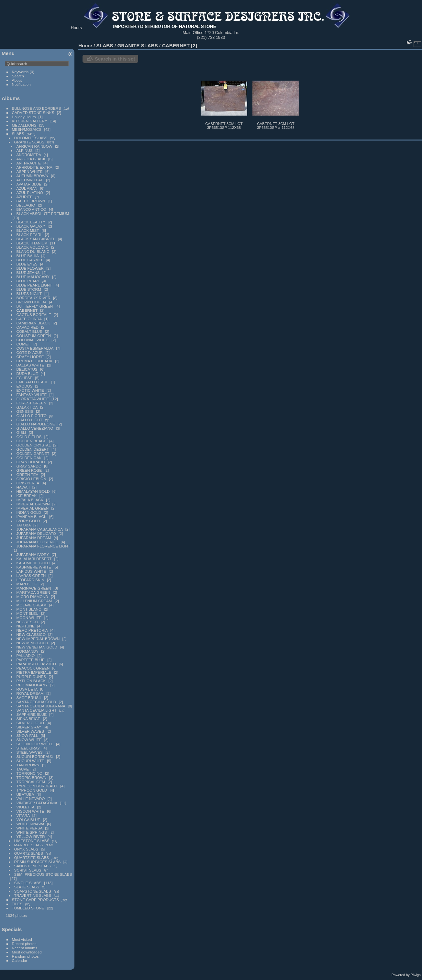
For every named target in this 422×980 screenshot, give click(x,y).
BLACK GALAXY (31, 226)
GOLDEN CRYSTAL (34, 445)
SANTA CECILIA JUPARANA (41, 706)
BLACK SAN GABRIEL (36, 239)
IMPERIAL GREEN (33, 508)
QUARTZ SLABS (29, 853)
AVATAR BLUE (29, 184)
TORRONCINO (29, 773)
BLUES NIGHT (29, 293)
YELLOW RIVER (31, 836)
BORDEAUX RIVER (33, 298)
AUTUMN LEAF (30, 180)
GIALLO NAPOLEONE (36, 424)
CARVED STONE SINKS (33, 113)
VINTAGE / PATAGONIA (37, 803)
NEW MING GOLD (32, 643)
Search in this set (115, 59)
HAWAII (23, 487)
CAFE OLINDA (29, 319)
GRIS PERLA (28, 483)
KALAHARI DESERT (34, 559)
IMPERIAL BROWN (33, 504)
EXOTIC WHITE (30, 390)
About (17, 80)
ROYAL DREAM (30, 693)
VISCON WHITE (30, 811)
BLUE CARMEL (30, 260)
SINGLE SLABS (28, 883)
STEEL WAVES (30, 752)
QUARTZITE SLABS (32, 857)
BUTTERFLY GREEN (35, 306)
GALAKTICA (27, 407)
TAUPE (23, 769)
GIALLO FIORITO (32, 416)
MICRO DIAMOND (32, 597)
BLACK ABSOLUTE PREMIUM (43, 214)
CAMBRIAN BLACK (33, 323)
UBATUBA (25, 794)
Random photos (25, 956)
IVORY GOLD (28, 521)
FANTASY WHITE (32, 394)
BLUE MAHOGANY (33, 277)
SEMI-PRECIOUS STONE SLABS (43, 874)
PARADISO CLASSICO (36, 664)
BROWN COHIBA (32, 302)
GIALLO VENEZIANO (35, 428)
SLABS (18, 134)
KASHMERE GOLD (33, 563)
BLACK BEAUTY (31, 222)
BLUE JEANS (28, 272)
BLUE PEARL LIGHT (34, 285)
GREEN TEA (27, 474)
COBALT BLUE (29, 331)
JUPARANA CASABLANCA (40, 529)
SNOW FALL (27, 735)
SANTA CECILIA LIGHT (37, 710)
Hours (76, 28)
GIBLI (21, 432)
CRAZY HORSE (30, 357)
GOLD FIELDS (29, 437)
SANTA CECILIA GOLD (36, 702)
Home (85, 45)
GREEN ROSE (29, 470)
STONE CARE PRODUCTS (36, 900)
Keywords (20, 72)
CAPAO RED (28, 327)
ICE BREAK (27, 496)
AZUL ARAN (27, 188)
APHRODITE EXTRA (34, 167)
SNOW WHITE (29, 740)
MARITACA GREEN (33, 592)
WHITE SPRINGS (32, 832)
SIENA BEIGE (28, 719)
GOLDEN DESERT (33, 449)
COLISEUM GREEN (34, 336)
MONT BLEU (28, 613)
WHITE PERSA (29, 828)
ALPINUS (25, 150)
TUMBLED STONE (28, 908)
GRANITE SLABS (29, 142)
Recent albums (25, 948)
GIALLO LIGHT (29, 420)
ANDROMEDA (29, 155)
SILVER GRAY (29, 727)
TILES (17, 904)
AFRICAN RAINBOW (34, 146)
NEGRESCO (27, 622)
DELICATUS (27, 369)
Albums (11, 98)
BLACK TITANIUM (32, 243)
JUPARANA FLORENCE (37, 542)
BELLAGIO (26, 205)
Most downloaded (27, 952)
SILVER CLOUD (30, 723)
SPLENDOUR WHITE (35, 744)
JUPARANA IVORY (33, 554)
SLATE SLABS (27, 887)
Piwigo (416, 975)
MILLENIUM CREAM (34, 601)
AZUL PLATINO (30, 192)
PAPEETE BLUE (31, 660)
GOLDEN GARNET (33, 453)
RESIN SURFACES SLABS (38, 862)
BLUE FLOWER (30, 268)
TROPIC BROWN (32, 777)
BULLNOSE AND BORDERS (37, 108)
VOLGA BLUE (28, 820)
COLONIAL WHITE (33, 340)
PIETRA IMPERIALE (34, 672)
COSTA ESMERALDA (35, 348)
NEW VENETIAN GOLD (37, 647)
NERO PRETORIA (32, 630)
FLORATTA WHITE (33, 399)
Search (18, 76)
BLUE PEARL (28, 281)
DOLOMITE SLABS (31, 138)
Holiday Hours (24, 117)
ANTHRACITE (29, 163)
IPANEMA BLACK (32, 517)
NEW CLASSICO (31, 634)
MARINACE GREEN (34, 588)
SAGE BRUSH (29, 698)
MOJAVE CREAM (32, 605)
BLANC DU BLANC (33, 251)
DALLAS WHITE (30, 365)
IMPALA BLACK (30, 500)
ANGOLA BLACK (31, 159)
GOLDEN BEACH (32, 441)
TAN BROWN (28, 765)
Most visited (22, 939)
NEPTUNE (26, 626)
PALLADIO (26, 655)
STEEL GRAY (28, 748)
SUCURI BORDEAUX (35, 756)
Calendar (20, 960)
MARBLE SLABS (29, 845)
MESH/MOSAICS (27, 129)
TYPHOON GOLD (32, 790)
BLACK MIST (28, 230)
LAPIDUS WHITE (31, 571)
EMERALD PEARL (32, 382)
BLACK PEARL (29, 235)
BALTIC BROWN (31, 201)
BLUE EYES (27, 264)
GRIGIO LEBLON (31, 479)
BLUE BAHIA (28, 256)
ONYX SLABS (26, 849)
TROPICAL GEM (31, 782)
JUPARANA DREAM (34, 538)
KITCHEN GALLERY (30, 121)
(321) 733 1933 (211, 37)
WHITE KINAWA (30, 824)
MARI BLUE (27, 584)
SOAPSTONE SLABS (33, 891)
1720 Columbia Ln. (222, 33)
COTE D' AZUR (30, 352)
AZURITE (25, 197)
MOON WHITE (29, 618)
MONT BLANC (29, 609)
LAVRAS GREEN (31, 575)
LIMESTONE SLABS (32, 841)
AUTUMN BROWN (33, 176)
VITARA (23, 815)
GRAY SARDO (29, 466)
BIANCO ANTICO (31, 209)
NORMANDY (28, 651)
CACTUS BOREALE (34, 315)
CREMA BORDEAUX (34, 361)
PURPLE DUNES (31, 676)
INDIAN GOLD (29, 512)
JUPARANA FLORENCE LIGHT (43, 546)
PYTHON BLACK (31, 681)
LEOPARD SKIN (30, 580)
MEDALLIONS (24, 125)
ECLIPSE (25, 378)
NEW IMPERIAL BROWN (38, 639)
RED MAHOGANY (32, 685)
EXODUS (25, 386)
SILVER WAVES (30, 731)
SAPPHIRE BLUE (32, 714)
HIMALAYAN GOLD (33, 491)
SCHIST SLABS (28, 870)
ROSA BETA (27, 689)
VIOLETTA (25, 807)
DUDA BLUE (27, 373)
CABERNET (27, 310)
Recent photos (24, 944)
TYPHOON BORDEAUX (37, 786)
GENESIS (25, 411)
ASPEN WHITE (30, 171)
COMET (23, 344)
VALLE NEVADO (31, 799)
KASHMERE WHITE (34, 567)
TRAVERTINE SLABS (33, 895)
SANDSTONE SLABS (33, 866)
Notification (21, 84)
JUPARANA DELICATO (36, 533)
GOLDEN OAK (29, 458)
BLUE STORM (29, 289)
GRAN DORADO (31, 462)
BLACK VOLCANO (33, 247)
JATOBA (24, 525)
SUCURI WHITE (30, 761)
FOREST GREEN (32, 403)
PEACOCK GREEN (33, 668)
